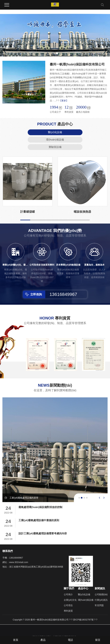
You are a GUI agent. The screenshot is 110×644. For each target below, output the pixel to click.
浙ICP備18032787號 (83, 620)
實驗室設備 (55, 147)
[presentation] (99, 498)
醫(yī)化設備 (55, 132)
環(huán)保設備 (55, 140)
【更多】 (64, 101)
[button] (53, 53)
